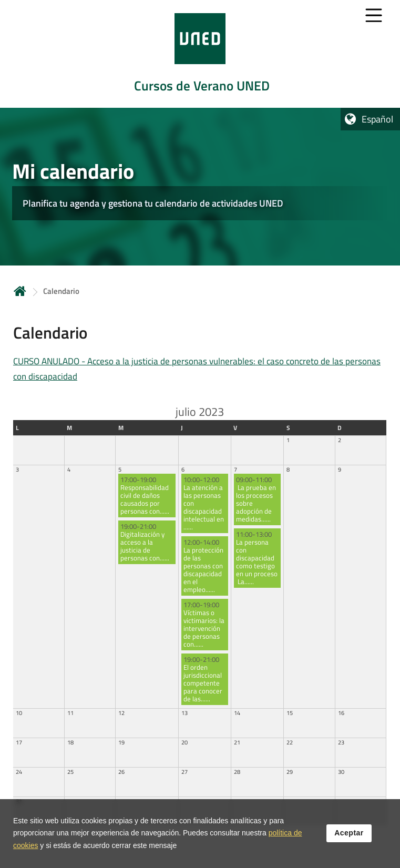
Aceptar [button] (349, 833)
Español (377, 119)
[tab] (200, 54)
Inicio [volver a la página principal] (20, 291)
